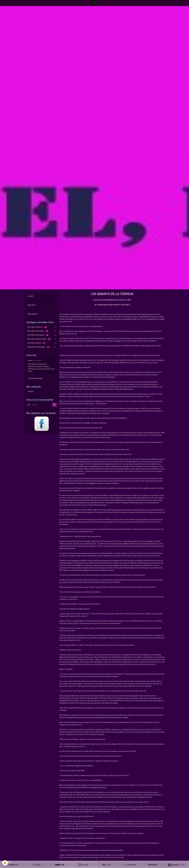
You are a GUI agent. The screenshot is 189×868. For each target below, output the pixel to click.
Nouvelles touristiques (38, 335)
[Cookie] (5, 863)
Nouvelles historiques (38, 331)
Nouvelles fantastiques (38, 347)
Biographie (32, 305)
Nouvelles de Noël (36, 343)
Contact (31, 391)
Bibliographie (33, 314)
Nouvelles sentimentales (39, 339)
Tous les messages (35, 378)
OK (54, 405)
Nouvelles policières (37, 327)
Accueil (30, 296)
